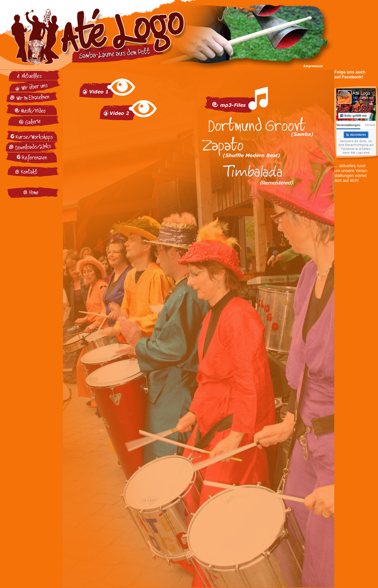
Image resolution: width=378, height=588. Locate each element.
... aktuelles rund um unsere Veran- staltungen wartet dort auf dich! (356, 169)
